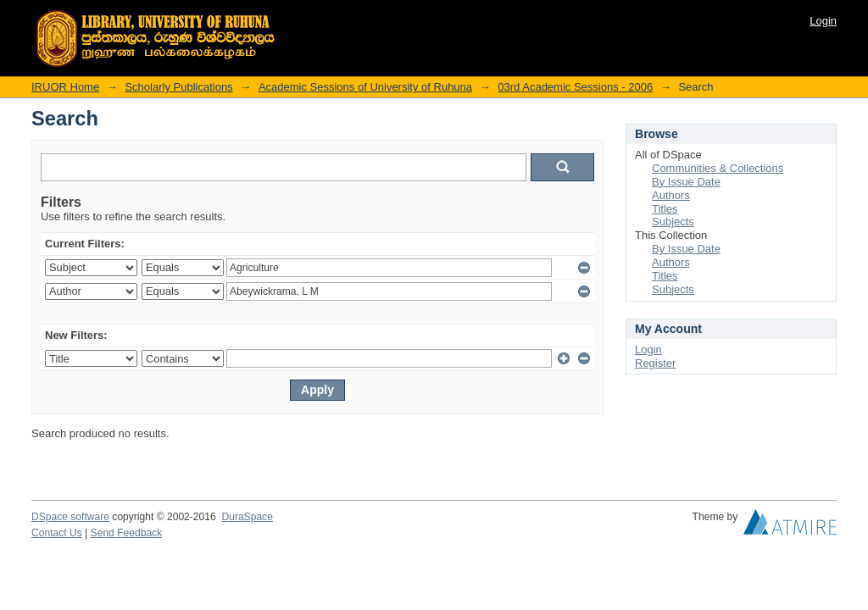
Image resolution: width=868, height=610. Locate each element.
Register (655, 363)
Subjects (673, 222)
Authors (671, 195)
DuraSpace (247, 517)
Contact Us (57, 533)
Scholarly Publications (178, 87)
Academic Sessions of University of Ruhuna (365, 87)
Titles (665, 209)
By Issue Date (686, 182)
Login (823, 21)
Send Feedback (127, 533)
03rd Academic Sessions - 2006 (575, 87)
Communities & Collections (718, 168)
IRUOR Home (65, 87)
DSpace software (70, 517)
